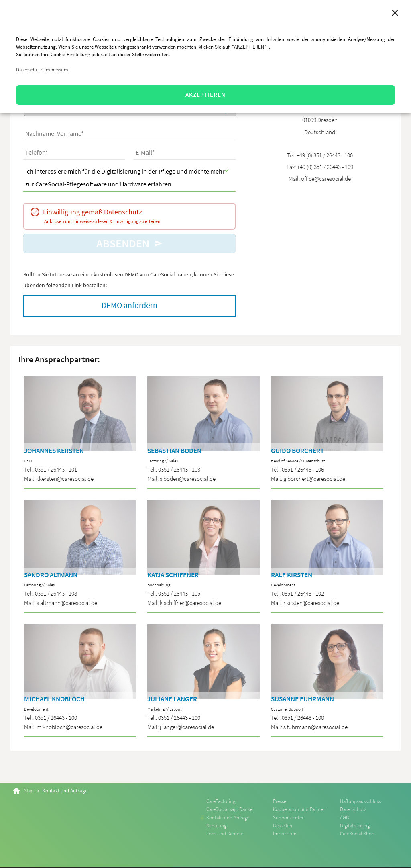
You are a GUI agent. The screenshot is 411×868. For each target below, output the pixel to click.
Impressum (56, 70)
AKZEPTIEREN (205, 95)
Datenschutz (29, 70)
